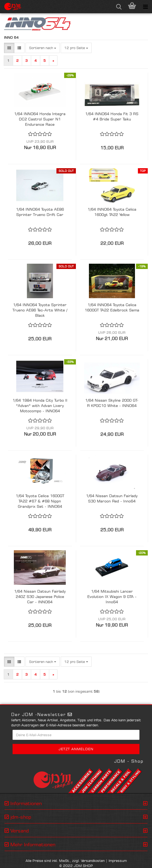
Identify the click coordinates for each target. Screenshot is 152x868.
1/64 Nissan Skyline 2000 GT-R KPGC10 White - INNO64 (112, 403)
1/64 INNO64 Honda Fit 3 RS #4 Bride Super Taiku (112, 116)
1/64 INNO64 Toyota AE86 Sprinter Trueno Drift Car (40, 212)
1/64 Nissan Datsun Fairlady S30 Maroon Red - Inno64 (112, 498)
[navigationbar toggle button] (145, 7)
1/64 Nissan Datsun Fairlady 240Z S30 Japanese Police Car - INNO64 (40, 596)
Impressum (118, 861)
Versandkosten (93, 861)
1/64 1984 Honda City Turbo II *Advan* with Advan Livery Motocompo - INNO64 (40, 405)
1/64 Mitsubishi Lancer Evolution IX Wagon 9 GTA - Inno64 (112, 596)
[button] (9, 48)
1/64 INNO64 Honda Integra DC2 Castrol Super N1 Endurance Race (40, 119)
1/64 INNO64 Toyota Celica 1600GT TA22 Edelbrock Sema (112, 307)
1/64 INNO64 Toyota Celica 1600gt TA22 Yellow (112, 212)
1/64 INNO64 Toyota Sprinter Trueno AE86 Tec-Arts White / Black (40, 310)
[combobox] (43, 48)
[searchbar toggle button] (119, 7)
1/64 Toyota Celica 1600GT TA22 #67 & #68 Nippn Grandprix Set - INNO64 (40, 501)
